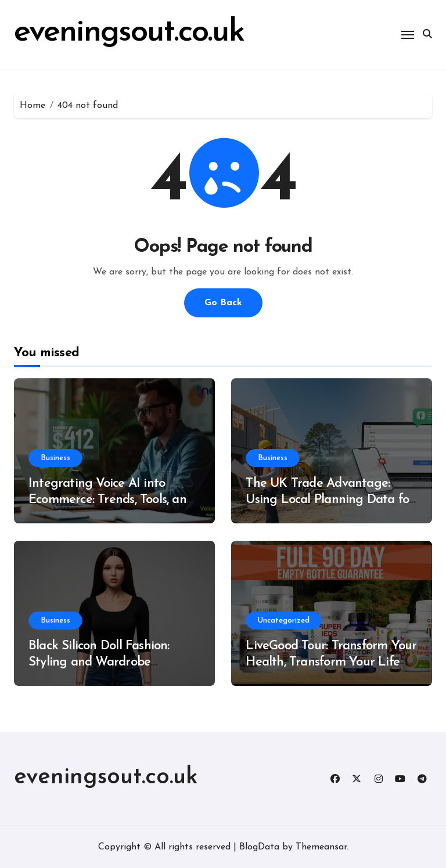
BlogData (259, 847)
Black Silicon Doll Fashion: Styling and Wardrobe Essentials (99, 663)
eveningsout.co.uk (129, 33)
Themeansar (321, 847)
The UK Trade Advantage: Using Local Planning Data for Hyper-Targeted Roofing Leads (331, 500)
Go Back (223, 303)
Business (55, 458)
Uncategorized (284, 621)
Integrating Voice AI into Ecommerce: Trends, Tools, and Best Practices (111, 500)
